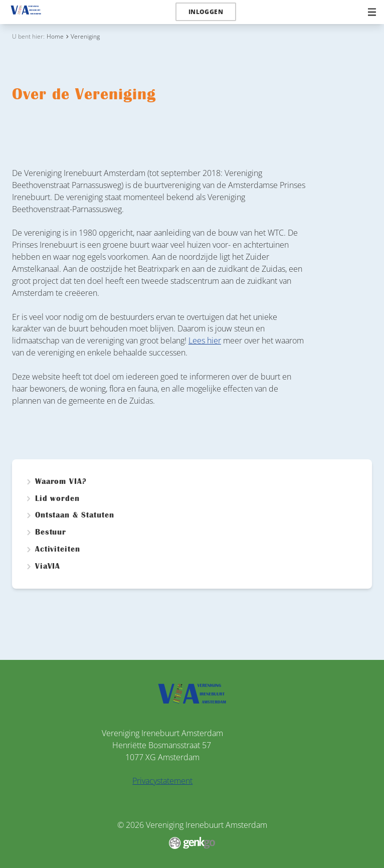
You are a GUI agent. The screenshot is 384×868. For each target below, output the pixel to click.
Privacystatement (162, 781)
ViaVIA (48, 566)
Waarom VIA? (61, 482)
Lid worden (58, 499)
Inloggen (206, 12)
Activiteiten (58, 549)
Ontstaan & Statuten (75, 515)
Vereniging (85, 36)
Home (55, 36)
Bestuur (51, 532)
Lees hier (205, 340)
